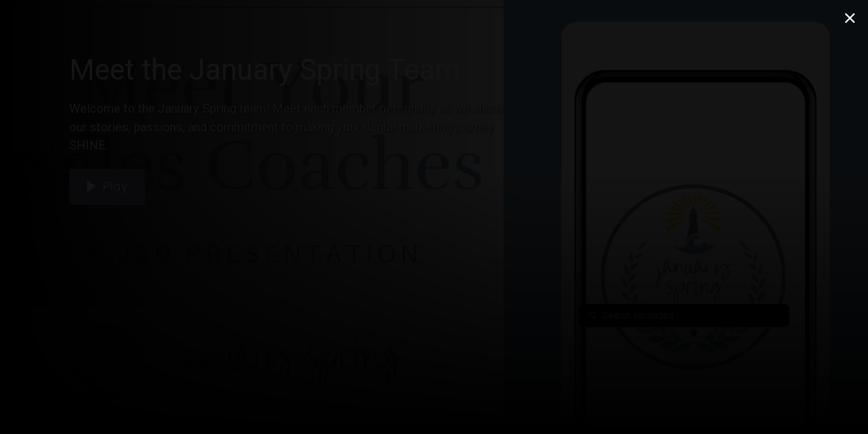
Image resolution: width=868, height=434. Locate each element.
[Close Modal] (850, 18)
